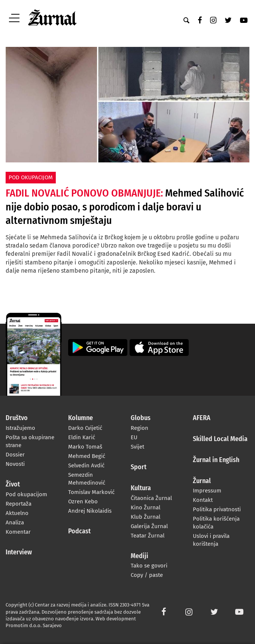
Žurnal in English (216, 460)
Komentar (18, 532)
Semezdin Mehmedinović (87, 479)
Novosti (15, 464)
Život (13, 485)
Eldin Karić (82, 437)
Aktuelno (17, 513)
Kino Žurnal (145, 507)
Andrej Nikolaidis (90, 511)
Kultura (141, 488)
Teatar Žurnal (148, 536)
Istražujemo (20, 428)
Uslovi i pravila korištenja (211, 540)
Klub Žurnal (145, 517)
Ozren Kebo (83, 501)
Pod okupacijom (26, 494)
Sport (139, 467)
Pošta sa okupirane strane (30, 441)
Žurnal (202, 481)
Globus (141, 418)
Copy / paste (147, 575)
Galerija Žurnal (149, 526)
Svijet (137, 447)
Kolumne (81, 418)
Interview (19, 552)
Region (139, 428)
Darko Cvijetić (85, 428)
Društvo (17, 418)
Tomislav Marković (91, 492)
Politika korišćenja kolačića (216, 523)
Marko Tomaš (85, 447)
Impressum (207, 491)
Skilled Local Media (220, 439)
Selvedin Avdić (86, 465)
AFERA (202, 418)
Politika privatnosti (217, 509)
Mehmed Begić (87, 456)
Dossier (15, 455)
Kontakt (203, 500)
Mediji (139, 556)
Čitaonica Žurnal (151, 498)
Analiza (15, 522)
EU (134, 437)
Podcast (79, 531)
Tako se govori (149, 566)
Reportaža (19, 504)
